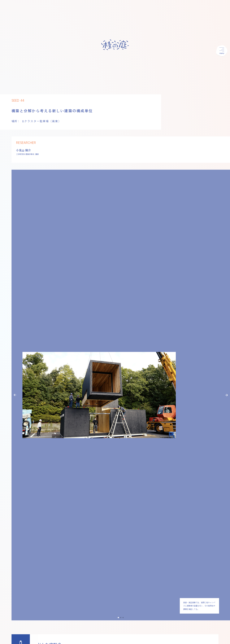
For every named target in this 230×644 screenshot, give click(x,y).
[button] (15, 395)
